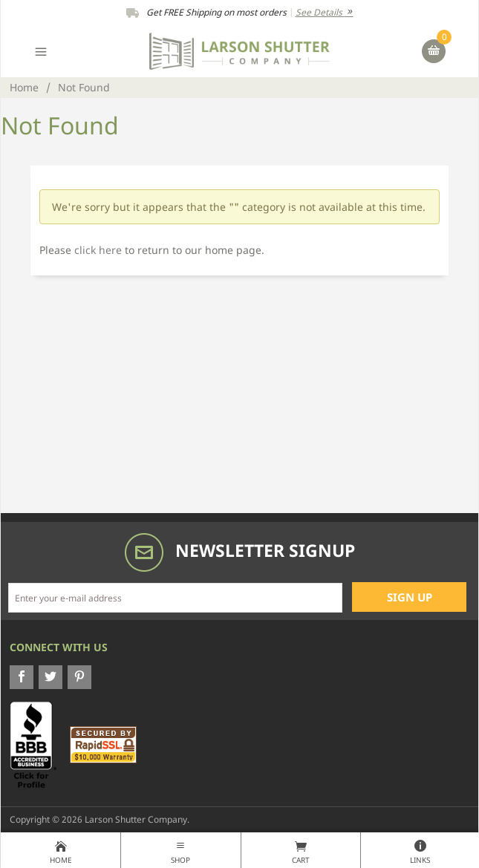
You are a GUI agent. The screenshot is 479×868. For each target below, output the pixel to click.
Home (24, 87)
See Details (325, 12)
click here (98, 250)
